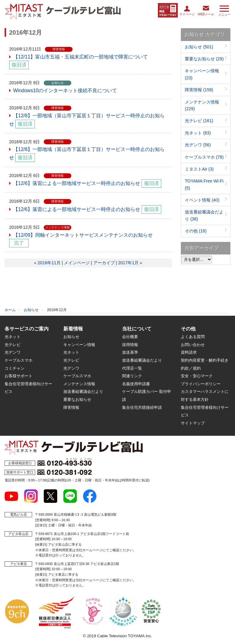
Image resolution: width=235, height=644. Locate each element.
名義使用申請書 (136, 384)
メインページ (77, 263)
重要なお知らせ (204, 59)
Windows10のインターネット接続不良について (65, 90)
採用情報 (130, 345)
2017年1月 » (130, 263)
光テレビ (199, 121)
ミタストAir (199, 169)
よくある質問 (193, 337)
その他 (196, 231)
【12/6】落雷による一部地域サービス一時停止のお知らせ (77, 183)
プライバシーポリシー (201, 384)
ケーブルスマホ (204, 157)
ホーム (10, 310)
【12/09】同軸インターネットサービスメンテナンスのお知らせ (83, 235)
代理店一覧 (132, 368)
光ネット (198, 133)
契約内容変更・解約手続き (205, 360)
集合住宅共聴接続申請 (142, 407)
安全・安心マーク (197, 376)
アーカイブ (104, 263)
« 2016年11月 (47, 263)
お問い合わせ (193, 345)
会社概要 (130, 337)
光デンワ (198, 145)
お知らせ (199, 47)
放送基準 (130, 352)
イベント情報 (202, 200)
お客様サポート (19, 376)
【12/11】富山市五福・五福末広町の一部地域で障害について (80, 57)
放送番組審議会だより (83, 392)
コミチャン (15, 368)
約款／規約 (191, 368)
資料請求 (189, 352)
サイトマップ (193, 423)
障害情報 (199, 90)
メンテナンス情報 (79, 384)
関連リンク (132, 376)
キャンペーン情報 (79, 345)
